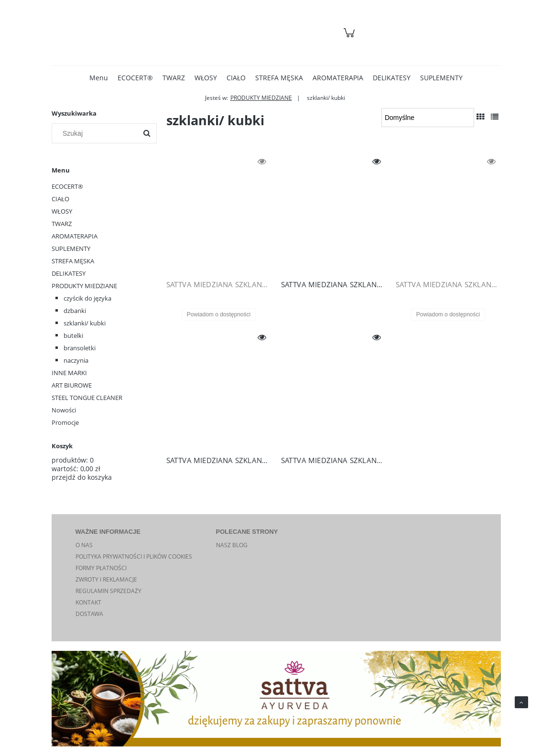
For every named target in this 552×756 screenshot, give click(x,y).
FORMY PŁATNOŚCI (101, 568)
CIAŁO (60, 199)
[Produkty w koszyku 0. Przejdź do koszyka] (351, 38)
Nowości (64, 410)
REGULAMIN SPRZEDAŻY (108, 591)
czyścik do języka (87, 298)
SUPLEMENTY (71, 248)
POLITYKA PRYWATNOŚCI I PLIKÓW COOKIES (134, 556)
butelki (73, 335)
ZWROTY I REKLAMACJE (106, 579)
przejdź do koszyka (82, 477)
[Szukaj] (147, 133)
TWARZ (62, 224)
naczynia (76, 360)
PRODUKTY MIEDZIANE (84, 286)
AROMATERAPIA (75, 236)
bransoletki (80, 348)
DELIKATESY (69, 273)
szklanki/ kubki (85, 323)
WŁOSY (62, 211)
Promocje (65, 422)
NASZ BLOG (232, 545)
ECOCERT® (67, 186)
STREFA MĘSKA (73, 261)
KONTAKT (88, 602)
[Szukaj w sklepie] (96, 133)
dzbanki (75, 311)
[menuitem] (99, 78)
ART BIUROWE (72, 385)
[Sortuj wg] (428, 118)
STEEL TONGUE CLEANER (87, 398)
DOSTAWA (89, 614)
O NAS (84, 545)
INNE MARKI (69, 373)
